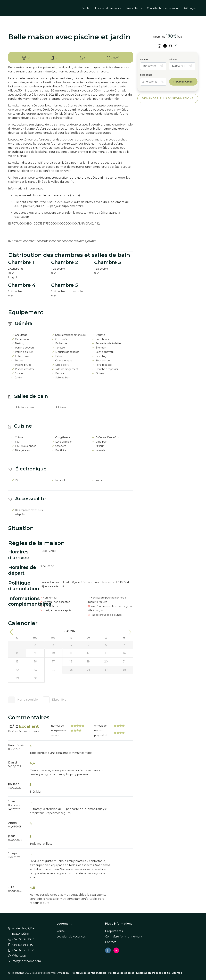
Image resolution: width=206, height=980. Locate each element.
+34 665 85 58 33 (23, 950)
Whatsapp (19, 956)
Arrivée (144, 60)
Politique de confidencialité (89, 973)
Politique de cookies (121, 973)
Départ (173, 60)
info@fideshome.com (26, 961)
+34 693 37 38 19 (23, 939)
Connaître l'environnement (163, 8)
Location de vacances (108, 8)
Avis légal (63, 973)
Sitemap (177, 973)
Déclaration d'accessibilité (153, 973)
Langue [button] (191, 8)
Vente (86, 8)
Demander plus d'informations (168, 98)
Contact (111, 942)
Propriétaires (134, 8)
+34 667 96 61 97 (23, 945)
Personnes (146, 75)
